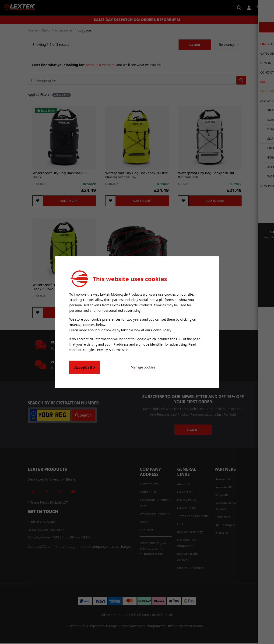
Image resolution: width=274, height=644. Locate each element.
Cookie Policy (161, 330)
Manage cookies (126, 366)
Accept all (85, 366)
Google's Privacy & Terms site (105, 349)
